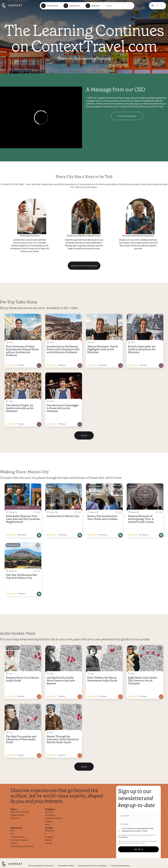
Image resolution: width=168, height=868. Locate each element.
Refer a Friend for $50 (20, 812)
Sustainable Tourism (54, 818)
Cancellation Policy (66, 866)
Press (47, 824)
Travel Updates (17, 837)
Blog (12, 831)
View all (84, 435)
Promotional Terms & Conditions (93, 866)
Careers (48, 821)
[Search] (119, 6)
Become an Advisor (19, 840)
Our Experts (50, 815)
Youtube (49, 843)
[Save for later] (38, 317)
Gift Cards (15, 818)
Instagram (49, 837)
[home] (13, 8)
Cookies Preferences (120, 866)
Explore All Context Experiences (84, 266)
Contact (14, 843)
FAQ (12, 834)
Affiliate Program (18, 815)
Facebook (49, 831)
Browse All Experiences (127, 116)
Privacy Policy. (123, 837)
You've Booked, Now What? (22, 846)
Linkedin (48, 840)
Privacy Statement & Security (41, 866)
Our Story (49, 812)
